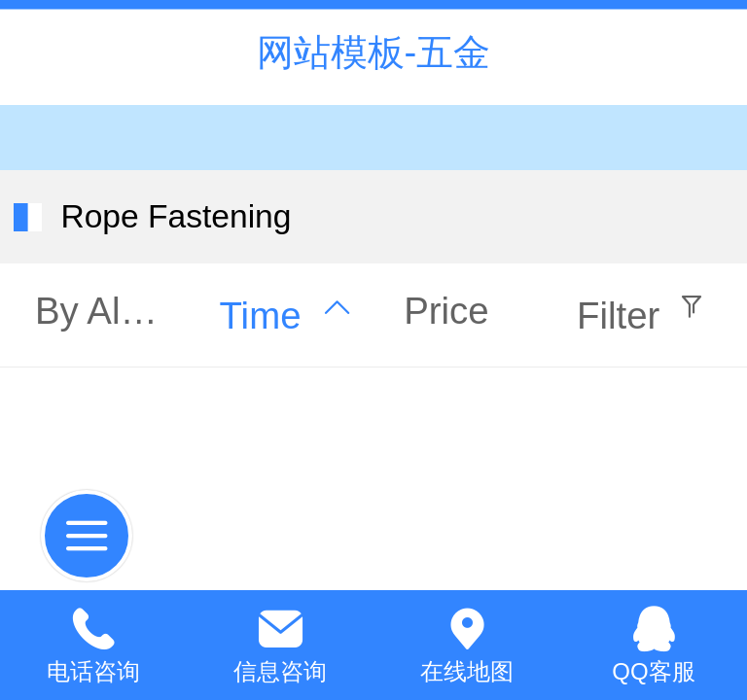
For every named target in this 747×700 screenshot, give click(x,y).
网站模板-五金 (374, 52)
